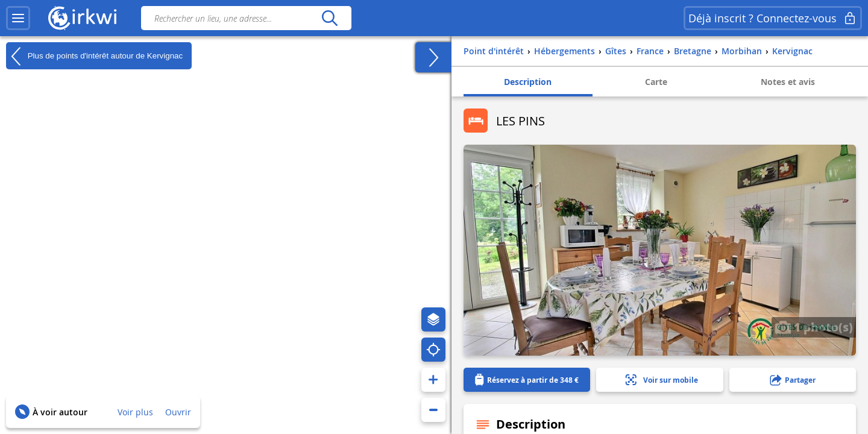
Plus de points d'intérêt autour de (94, 56)
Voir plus (135, 412)
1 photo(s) (814, 327)
